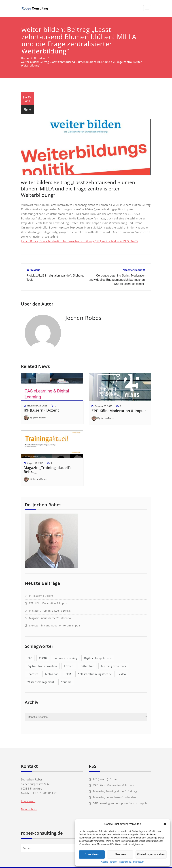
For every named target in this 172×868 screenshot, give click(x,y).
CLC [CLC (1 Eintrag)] (30, 658)
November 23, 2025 (37, 406)
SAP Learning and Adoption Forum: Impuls (55, 625)
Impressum (139, 862)
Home (25, 58)
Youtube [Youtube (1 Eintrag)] (66, 682)
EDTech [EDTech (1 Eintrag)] (69, 666)
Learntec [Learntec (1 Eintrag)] (33, 674)
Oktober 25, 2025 (104, 406)
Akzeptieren (92, 854)
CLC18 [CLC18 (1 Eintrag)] (43, 658)
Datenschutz (125, 862)
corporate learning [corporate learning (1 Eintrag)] (66, 658)
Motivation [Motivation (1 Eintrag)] (52, 674)
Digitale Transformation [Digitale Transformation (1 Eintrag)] (42, 666)
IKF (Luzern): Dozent (41, 410)
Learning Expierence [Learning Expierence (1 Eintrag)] (114, 666)
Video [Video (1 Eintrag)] (122, 674)
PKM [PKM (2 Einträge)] (68, 674)
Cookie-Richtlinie (109, 862)
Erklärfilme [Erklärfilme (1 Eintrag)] (87, 666)
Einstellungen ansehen (151, 854)
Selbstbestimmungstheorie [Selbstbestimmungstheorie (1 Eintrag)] (95, 674)
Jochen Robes (40, 418)
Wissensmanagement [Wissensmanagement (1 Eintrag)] (41, 682)
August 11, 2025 (35, 463)
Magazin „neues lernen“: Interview (50, 618)
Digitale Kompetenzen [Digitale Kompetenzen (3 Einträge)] (98, 658)
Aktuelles (39, 58)
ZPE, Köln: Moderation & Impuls (119, 411)
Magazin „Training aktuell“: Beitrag (47, 470)
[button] (165, 824)
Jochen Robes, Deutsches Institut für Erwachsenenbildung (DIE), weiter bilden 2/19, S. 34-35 (79, 241)
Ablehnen (120, 854)
